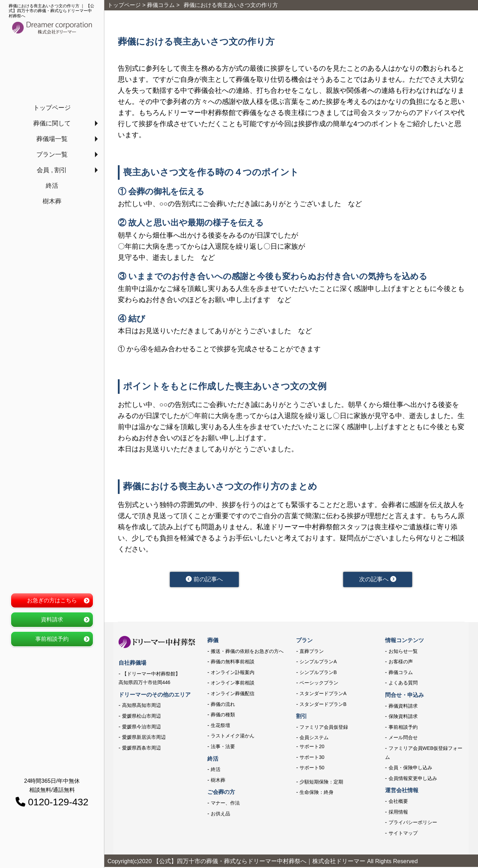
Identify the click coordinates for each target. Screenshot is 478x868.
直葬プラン (312, 652)
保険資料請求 (403, 717)
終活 (52, 186)
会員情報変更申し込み (413, 779)
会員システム (314, 738)
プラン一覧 (52, 154)
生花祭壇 (220, 726)
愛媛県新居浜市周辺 (144, 738)
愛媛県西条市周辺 (141, 749)
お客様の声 (401, 663)
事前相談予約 (52, 639)
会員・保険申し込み (410, 768)
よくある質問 (403, 684)
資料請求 (52, 619)
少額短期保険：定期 (321, 782)
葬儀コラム (401, 673)
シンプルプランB (318, 673)
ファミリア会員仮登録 (324, 728)
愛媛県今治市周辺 (141, 727)
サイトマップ (403, 834)
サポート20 (312, 747)
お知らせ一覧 (403, 652)
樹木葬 (52, 201)
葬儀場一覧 (52, 139)
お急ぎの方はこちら (52, 600)
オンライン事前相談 (233, 684)
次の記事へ (378, 580)
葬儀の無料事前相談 (233, 663)
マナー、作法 (225, 804)
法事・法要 (223, 747)
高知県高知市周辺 (141, 706)
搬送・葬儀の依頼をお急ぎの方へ (247, 652)
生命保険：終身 (316, 793)
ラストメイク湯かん (233, 737)
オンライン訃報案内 (233, 673)
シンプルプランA (318, 663)
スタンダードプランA (323, 694)
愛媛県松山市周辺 (141, 717)
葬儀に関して (52, 123)
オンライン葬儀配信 (233, 694)
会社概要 (398, 802)
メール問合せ (403, 738)
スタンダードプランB (323, 705)
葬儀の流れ (223, 705)
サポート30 (312, 758)
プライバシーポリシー (413, 823)
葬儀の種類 (223, 715)
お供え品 (220, 814)
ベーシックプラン (319, 684)
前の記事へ (204, 580)
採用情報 (398, 813)
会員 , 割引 (52, 170)
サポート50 (312, 768)
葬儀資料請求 (403, 707)
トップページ (52, 108)
